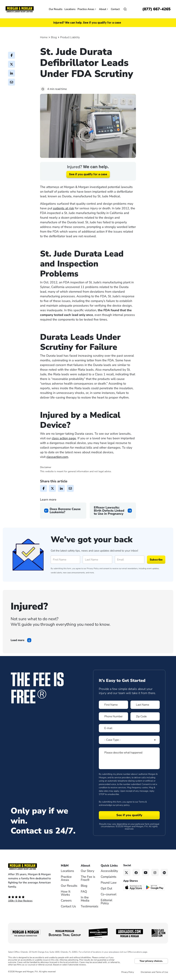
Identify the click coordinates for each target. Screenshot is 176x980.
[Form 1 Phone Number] (113, 716)
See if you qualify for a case (88, 174)
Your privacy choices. (151, 961)
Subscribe (156, 560)
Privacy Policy (93, 568)
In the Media (85, 899)
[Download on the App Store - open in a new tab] (134, 887)
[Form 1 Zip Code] (145, 716)
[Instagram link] (155, 872)
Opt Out (106, 888)
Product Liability (70, 37)
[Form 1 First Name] (113, 705)
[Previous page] (63, 511)
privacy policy (123, 805)
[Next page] (113, 511)
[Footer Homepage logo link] (30, 866)
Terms (142, 802)
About (104, 9)
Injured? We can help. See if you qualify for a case (87, 23)
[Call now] (156, 9)
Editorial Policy (106, 902)
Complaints (109, 877)
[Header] (20, 9)
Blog (54, 37)
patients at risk (64, 208)
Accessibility (109, 871)
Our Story (87, 871)
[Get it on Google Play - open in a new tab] (155, 887)
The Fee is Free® (88, 878)
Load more (18, 640)
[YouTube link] (146, 872)
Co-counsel (109, 894)
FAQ (84, 892)
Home (44, 37)
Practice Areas (87, 9)
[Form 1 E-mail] (129, 728)
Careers (66, 900)
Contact (115, 9)
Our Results (56, 9)
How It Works (66, 893)
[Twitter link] (127, 872)
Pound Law (109, 883)
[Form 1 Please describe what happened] (129, 758)
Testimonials (90, 906)
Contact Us (68, 906)
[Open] (125, 9)
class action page (64, 438)
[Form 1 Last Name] (145, 705)
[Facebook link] (136, 872)
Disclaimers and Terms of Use (154, 972)
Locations (70, 9)
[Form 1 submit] (129, 815)
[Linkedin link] (164, 872)
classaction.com (57, 457)
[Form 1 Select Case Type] (129, 740)
